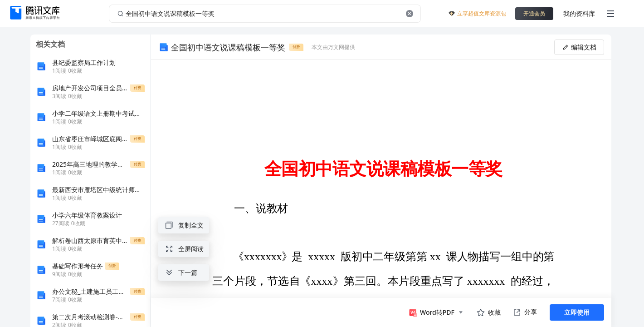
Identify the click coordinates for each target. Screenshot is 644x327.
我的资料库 (579, 13)
